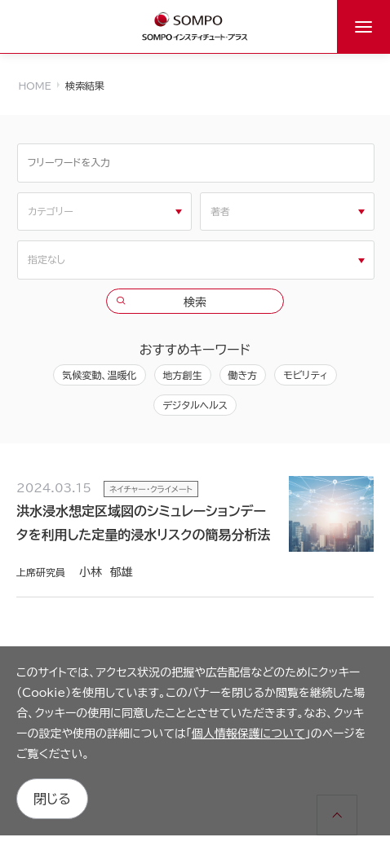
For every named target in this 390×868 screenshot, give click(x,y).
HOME (35, 86)
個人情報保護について (248, 734)
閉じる (52, 799)
